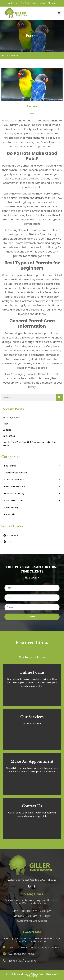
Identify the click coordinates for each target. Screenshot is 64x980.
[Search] (59, 397)
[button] (59, 13)
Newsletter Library (14, 494)
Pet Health (10, 466)
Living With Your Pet (15, 487)
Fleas (6, 424)
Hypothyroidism (11, 418)
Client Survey (11, 507)
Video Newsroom (13, 501)
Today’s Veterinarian (15, 473)
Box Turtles (9, 436)
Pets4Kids (9, 514)
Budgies (7, 430)
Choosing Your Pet (14, 480)
